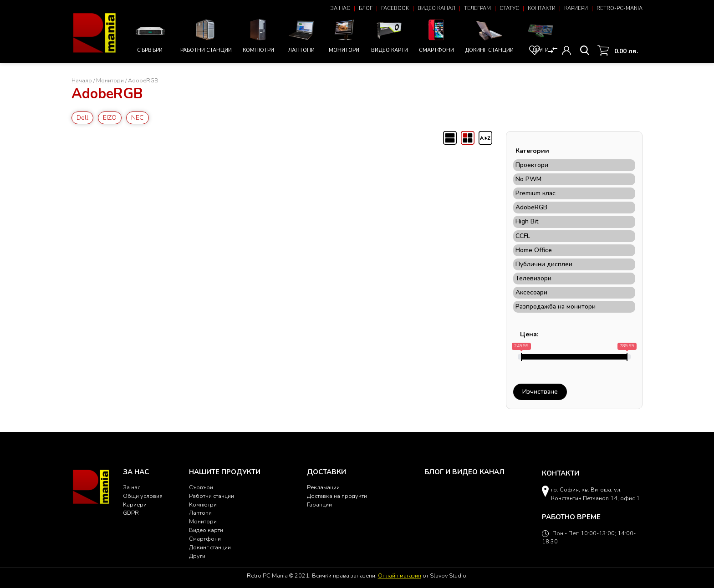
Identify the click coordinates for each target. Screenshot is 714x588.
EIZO (110, 118)
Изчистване (540, 392)
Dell (82, 118)
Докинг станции (489, 36)
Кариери (576, 8)
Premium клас (535, 193)
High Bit (527, 222)
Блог (366, 8)
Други (541, 35)
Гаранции (319, 504)
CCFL (523, 236)
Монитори (344, 35)
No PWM (528, 179)
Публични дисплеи (544, 264)
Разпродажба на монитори (556, 307)
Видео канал (436, 8)
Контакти (542, 8)
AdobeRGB (531, 208)
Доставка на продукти (337, 496)
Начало (82, 80)
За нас (340, 8)
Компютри (259, 35)
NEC (138, 118)
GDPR (131, 513)
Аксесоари (531, 293)
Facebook (395, 8)
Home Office (534, 250)
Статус (509, 8)
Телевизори (533, 279)
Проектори (532, 165)
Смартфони (436, 35)
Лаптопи (301, 35)
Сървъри (150, 36)
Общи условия (143, 496)
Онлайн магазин (400, 575)
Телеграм (477, 8)
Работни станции (206, 35)
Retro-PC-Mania (620, 8)
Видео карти (390, 35)
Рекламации (323, 487)
